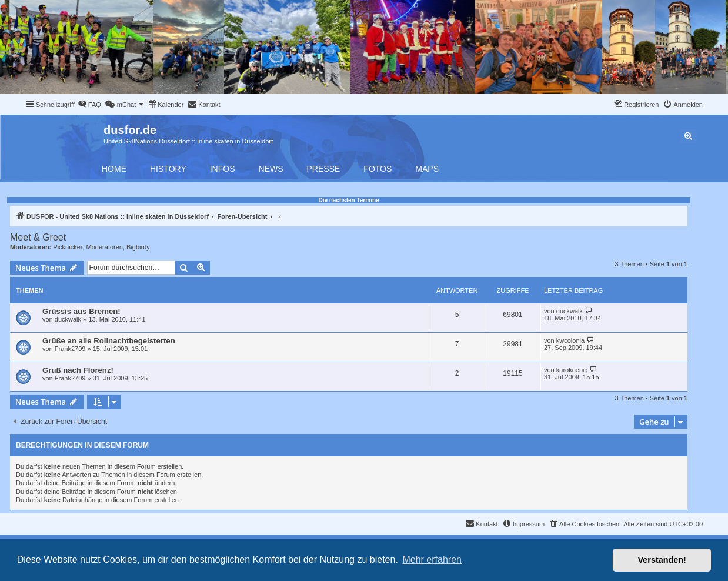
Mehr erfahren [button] (432, 560)
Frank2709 (70, 349)
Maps (427, 169)
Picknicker (68, 247)
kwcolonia (570, 340)
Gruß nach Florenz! (78, 370)
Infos (223, 169)
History (168, 169)
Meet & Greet (38, 237)
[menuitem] (89, 105)
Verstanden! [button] (662, 560)
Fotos (378, 169)
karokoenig (572, 370)
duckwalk (68, 319)
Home (114, 169)
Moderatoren (105, 247)
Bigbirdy (138, 247)
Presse (324, 169)
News (271, 169)
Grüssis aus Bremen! (81, 311)
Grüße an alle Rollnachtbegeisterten (109, 341)
